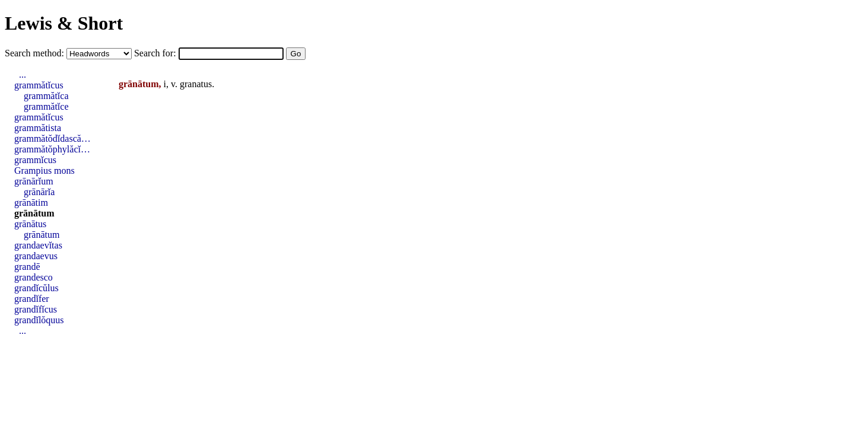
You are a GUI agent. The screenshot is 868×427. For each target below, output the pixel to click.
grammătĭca (46, 96)
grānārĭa (39, 192)
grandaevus (36, 256)
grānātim (31, 203)
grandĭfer (32, 299)
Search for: (156, 53)
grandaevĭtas (38, 245)
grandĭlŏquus (39, 320)
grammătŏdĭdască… (53, 138)
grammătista (38, 128)
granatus (196, 84)
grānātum (34, 213)
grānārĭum (34, 181)
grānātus (30, 224)
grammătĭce (46, 106)
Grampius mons (44, 171)
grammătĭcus (39, 85)
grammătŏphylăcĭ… (52, 149)
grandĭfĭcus (36, 309)
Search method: (36, 53)
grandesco (34, 277)
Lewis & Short (64, 23)
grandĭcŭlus (36, 288)
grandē (27, 267)
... (23, 74)
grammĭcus (35, 160)
